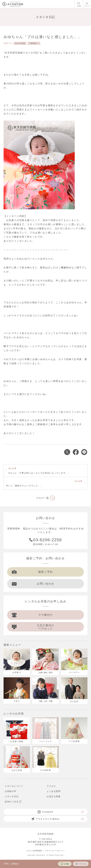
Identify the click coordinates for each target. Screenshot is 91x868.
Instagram (61, 812)
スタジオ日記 (20, 43)
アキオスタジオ (58, 819)
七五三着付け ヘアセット (33, 627)
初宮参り (34, 43)
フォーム (81, 864)
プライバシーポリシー (55, 851)
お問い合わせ (33, 584)
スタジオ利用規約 (34, 851)
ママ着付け (32, 615)
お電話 (65, 864)
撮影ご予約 (32, 572)
